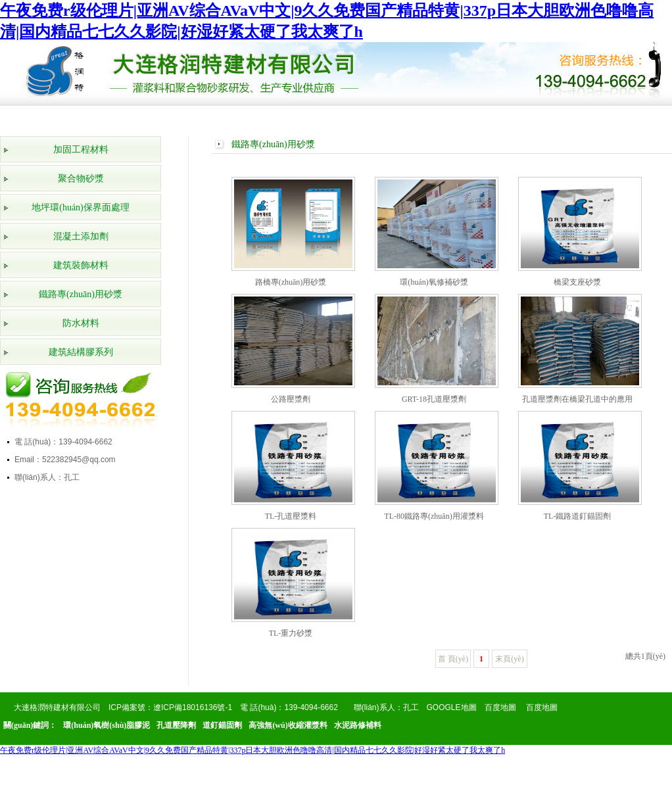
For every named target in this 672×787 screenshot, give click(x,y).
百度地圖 (500, 707)
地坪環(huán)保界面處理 (81, 207)
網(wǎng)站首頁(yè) (44, 121)
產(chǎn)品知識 (487, 121)
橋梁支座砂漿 (577, 282)
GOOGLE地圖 (452, 707)
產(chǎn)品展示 (171, 121)
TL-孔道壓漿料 (291, 516)
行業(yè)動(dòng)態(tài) (424, 121)
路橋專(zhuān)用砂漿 (291, 282)
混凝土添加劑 (81, 236)
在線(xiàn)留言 (550, 121)
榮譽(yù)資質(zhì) (234, 121)
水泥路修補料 (358, 725)
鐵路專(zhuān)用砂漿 (81, 294)
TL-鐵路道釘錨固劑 (578, 516)
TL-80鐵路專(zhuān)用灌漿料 (434, 516)
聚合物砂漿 (81, 179)
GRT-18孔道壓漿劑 (434, 399)
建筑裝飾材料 (81, 265)
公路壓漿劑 (291, 399)
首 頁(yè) (453, 659)
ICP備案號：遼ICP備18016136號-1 (170, 707)
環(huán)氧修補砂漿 (434, 282)
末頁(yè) (509, 659)
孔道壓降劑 (176, 725)
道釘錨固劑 (222, 725)
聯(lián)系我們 (613, 121)
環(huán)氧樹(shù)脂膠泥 (107, 725)
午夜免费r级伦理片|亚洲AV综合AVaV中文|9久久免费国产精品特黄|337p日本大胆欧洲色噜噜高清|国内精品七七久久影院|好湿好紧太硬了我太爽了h (252, 750)
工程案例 (297, 118)
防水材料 (81, 323)
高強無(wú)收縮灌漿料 (288, 725)
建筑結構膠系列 (81, 352)
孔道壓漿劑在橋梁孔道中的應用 (577, 399)
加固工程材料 (81, 150)
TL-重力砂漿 (291, 633)
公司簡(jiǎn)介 (108, 121)
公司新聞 (360, 118)
